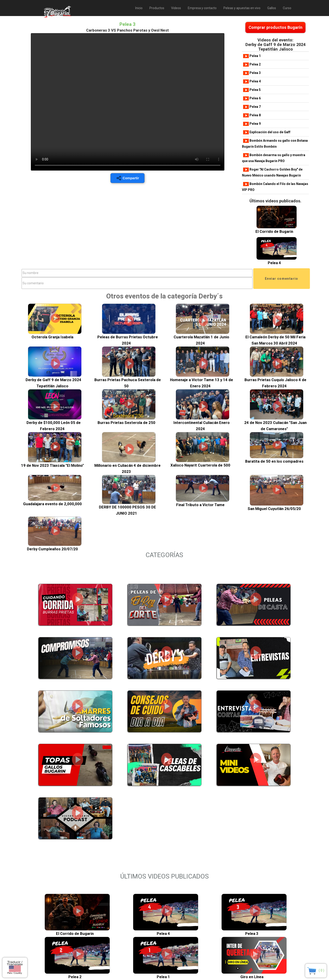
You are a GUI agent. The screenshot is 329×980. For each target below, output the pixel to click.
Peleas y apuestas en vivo (242, 8)
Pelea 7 (252, 107)
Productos (157, 8)
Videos (176, 8)
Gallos (272, 8)
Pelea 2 (252, 64)
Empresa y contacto (202, 8)
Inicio (139, 8)
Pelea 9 (252, 124)
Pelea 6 (252, 98)
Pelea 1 (252, 56)
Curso (287, 8)
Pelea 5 (252, 90)
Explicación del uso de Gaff (267, 132)
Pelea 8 (252, 115)
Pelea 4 (252, 81)
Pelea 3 (252, 73)
